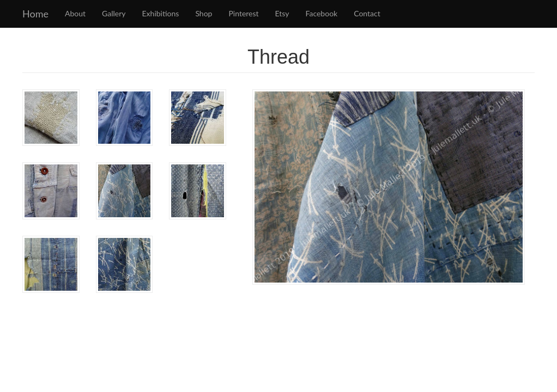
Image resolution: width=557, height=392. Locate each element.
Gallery (114, 13)
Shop (204, 13)
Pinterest (243, 13)
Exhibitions (161, 13)
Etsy (282, 13)
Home (35, 14)
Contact (367, 13)
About (75, 13)
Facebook (322, 13)
